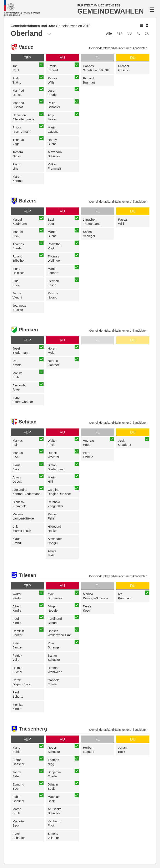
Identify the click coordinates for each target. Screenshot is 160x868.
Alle (109, 33)
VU (129, 33)
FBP (119, 33)
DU (147, 33)
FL (138, 33)
